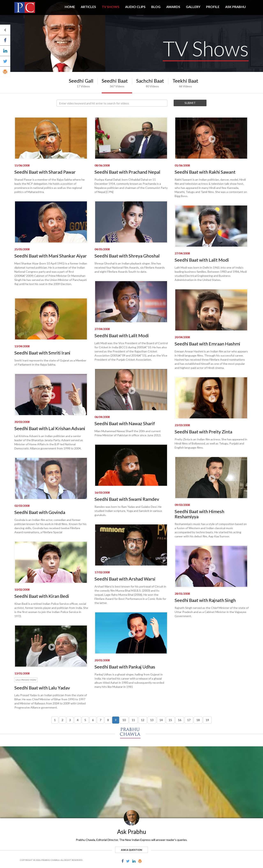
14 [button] (161, 720)
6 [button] (93, 720)
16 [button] (180, 720)
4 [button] (78, 720)
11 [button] (133, 720)
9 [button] (116, 720)
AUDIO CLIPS (135, 7)
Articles (88, 7)
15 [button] (170, 720)
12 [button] (143, 720)
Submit (190, 103)
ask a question (131, 850)
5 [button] (85, 720)
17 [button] (189, 720)
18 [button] (198, 720)
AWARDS (173, 7)
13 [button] (152, 720)
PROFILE (213, 7)
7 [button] (100, 720)
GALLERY (193, 7)
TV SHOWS (111, 7)
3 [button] (70, 720)
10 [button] (124, 720)
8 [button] (108, 720)
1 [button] (55, 720)
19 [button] (207, 720)
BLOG (156, 7)
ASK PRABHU (235, 7)
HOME (70, 7)
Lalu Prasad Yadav (26, 680)
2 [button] (62, 720)
